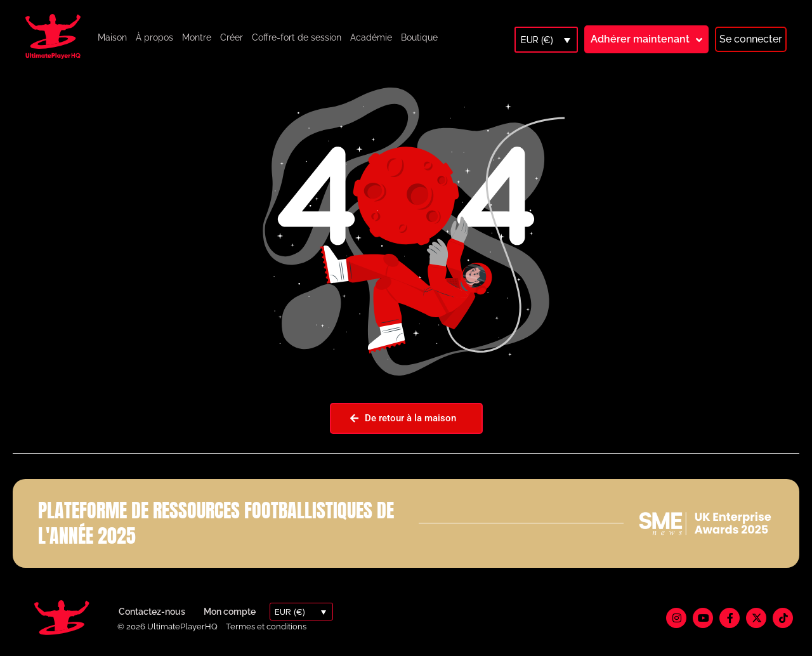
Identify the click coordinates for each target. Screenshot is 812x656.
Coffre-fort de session (297, 37)
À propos (154, 37)
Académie (371, 37)
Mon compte (230, 612)
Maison (112, 37)
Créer (232, 37)
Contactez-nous (152, 612)
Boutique (419, 37)
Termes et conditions (266, 626)
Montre (197, 37)
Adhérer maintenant (640, 39)
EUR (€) (537, 40)
